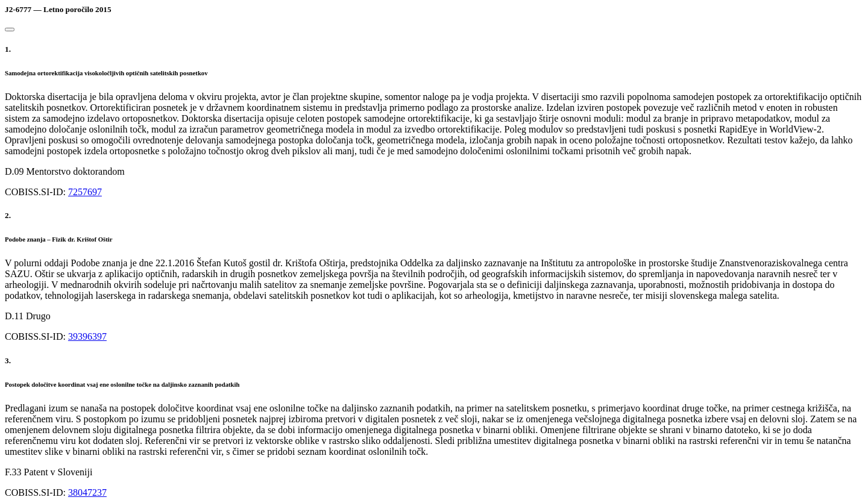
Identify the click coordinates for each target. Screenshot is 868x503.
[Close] (10, 30)
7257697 (85, 192)
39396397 (87, 336)
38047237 (87, 492)
